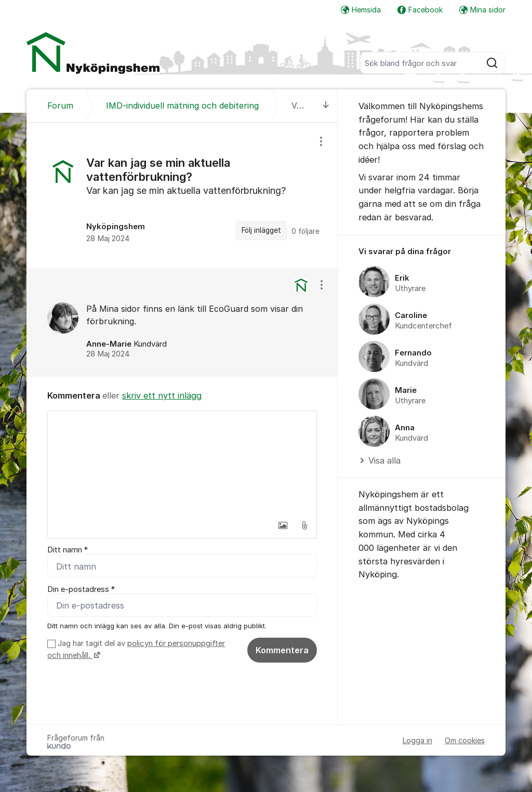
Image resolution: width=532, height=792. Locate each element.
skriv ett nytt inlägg (162, 395)
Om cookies (465, 740)
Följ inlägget (261, 230)
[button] (283, 525)
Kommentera (282, 650)
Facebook (420, 10)
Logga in (417, 740)
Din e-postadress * (81, 589)
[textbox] (182, 463)
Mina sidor (482, 10)
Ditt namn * (68, 550)
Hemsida (361, 10)
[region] (182, 195)
